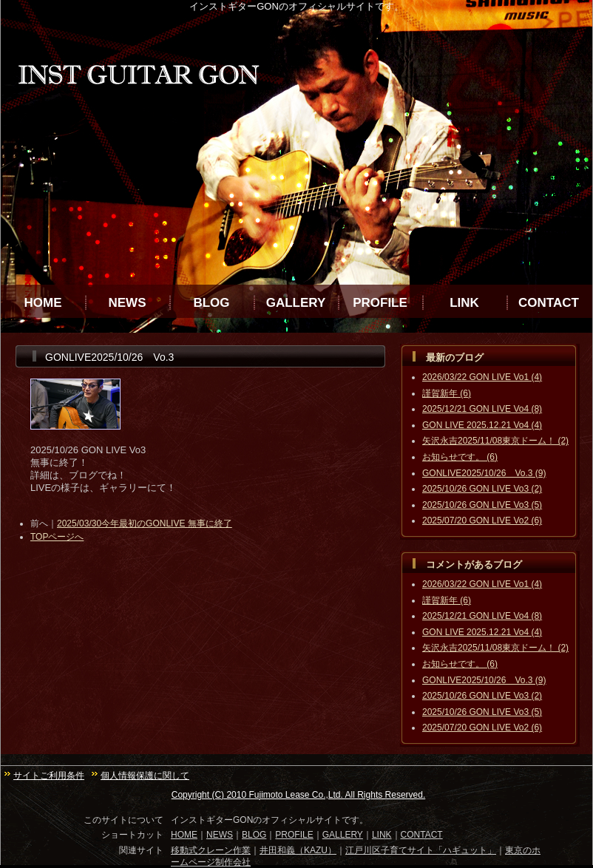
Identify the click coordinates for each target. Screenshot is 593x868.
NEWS (128, 303)
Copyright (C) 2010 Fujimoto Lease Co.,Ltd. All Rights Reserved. (299, 795)
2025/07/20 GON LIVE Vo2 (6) (482, 521)
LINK (464, 303)
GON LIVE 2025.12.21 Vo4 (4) (482, 425)
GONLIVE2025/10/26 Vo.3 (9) (484, 473)
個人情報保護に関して (145, 776)
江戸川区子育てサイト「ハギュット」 (421, 850)
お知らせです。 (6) (460, 457)
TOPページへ (57, 537)
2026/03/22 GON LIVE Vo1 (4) (482, 377)
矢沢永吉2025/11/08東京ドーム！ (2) (495, 441)
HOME (43, 303)
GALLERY (296, 303)
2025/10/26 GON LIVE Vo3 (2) (482, 489)
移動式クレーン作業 (211, 850)
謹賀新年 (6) (447, 393)
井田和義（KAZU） (298, 850)
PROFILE (380, 303)
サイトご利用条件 (49, 776)
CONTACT (549, 303)
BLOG (211, 303)
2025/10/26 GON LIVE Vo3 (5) (482, 505)
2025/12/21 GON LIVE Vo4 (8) (482, 409)
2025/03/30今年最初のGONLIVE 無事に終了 (145, 523)
